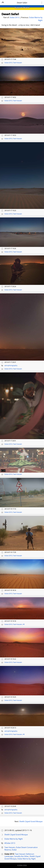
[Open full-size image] (22, 43)
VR (24, 624)
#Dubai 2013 (10, 843)
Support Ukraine (22, 8)
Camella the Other (21, 856)
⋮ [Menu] (42, 3)
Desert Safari (10, 14)
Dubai (14, 850)
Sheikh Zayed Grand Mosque (31, 821)
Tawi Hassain (17, 63)
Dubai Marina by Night (14, 839)
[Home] (3, 3)
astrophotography (11, 366)
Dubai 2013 (14, 17)
